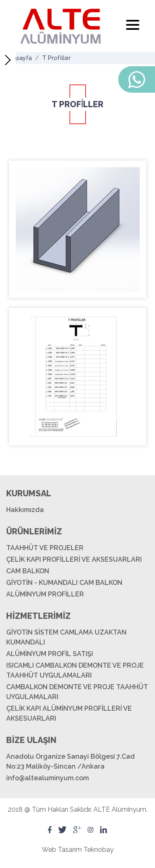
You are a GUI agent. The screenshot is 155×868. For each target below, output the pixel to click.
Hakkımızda (25, 510)
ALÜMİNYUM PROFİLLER (45, 594)
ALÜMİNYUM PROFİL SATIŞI (50, 654)
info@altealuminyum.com (48, 778)
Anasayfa (19, 58)
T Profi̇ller (56, 58)
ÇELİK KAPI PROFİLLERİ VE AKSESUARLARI (74, 559)
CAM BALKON (28, 571)
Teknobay (99, 850)
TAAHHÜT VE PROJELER (45, 548)
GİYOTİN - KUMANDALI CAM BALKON (64, 583)
